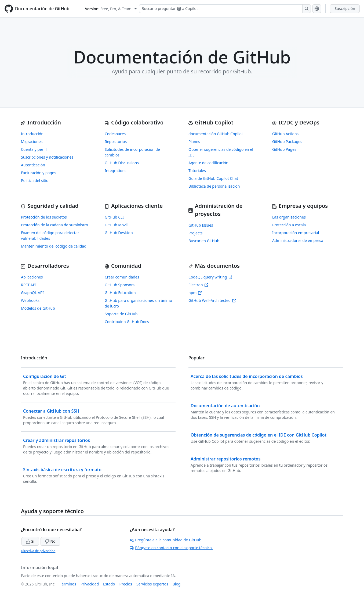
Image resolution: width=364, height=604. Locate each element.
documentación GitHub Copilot (216, 134)
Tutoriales (197, 171)
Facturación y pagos (39, 173)
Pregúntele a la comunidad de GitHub (165, 540)
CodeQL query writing (210, 277)
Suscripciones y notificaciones (47, 157)
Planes (194, 142)
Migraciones (32, 142)
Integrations (116, 171)
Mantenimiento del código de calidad (54, 246)
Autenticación (33, 165)
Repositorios (116, 142)
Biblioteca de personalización (214, 186)
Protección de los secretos (44, 217)
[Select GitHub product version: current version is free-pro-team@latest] (111, 9)
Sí (30, 541)
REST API (29, 285)
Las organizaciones (289, 217)
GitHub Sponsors (120, 285)
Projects (195, 233)
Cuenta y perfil (34, 149)
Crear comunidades (122, 277)
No (50, 541)
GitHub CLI (114, 217)
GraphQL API (32, 293)
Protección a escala (289, 225)
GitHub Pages (284, 149)
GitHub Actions (285, 134)
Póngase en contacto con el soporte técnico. (171, 548)
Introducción (32, 134)
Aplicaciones (32, 277)
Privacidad (90, 584)
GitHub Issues (201, 225)
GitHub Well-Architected (212, 300)
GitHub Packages (287, 142)
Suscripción (345, 8)
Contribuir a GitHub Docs (127, 322)
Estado (109, 584)
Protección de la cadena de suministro (54, 225)
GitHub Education (120, 293)
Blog (177, 584)
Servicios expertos (152, 584)
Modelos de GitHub (38, 308)
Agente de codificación (208, 163)
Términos (68, 584)
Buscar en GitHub (204, 241)
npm (195, 293)
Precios (126, 584)
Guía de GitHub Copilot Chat (213, 178)
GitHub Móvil (116, 225)
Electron (198, 285)
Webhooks (30, 300)
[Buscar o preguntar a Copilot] (225, 9)
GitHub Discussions (122, 163)
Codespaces (115, 134)
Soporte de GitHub (121, 314)
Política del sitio (35, 181)
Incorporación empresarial (296, 233)
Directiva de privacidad (38, 551)
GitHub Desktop (119, 233)
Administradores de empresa (298, 240)
